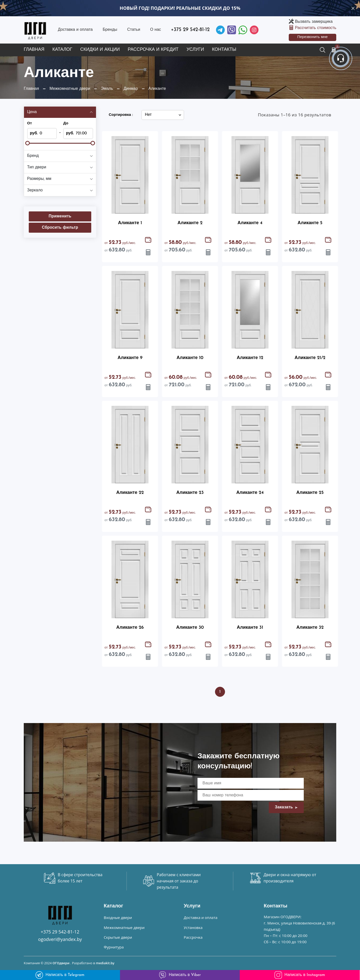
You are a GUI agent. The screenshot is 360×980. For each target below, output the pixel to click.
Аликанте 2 (190, 223)
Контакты (224, 50)
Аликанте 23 (190, 493)
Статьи (134, 30)
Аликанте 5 (310, 223)
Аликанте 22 (130, 493)
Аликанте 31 (250, 628)
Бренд (33, 156)
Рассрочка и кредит (153, 50)
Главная (34, 50)
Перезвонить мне (312, 37)
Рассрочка (193, 937)
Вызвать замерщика (314, 22)
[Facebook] (243, 30)
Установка (193, 927)
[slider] (27, 143)
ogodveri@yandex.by (60, 939)
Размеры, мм (39, 179)
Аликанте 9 (130, 358)
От (30, 123)
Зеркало (35, 190)
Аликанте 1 (130, 223)
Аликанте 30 (190, 628)
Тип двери (37, 167)
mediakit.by (105, 963)
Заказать (286, 807)
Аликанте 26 (130, 628)
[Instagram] (254, 30)
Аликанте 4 (250, 223)
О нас (156, 30)
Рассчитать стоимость (316, 28)
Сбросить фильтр (60, 228)
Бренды (110, 30)
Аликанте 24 (250, 493)
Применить (60, 216)
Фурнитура (114, 947)
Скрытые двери (118, 937)
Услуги (195, 50)
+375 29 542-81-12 (190, 30)
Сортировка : (121, 115)
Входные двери (118, 917)
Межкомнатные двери (124, 927)
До (66, 123)
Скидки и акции (100, 50)
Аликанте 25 (310, 493)
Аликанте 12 (250, 358)
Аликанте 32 (310, 628)
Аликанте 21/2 (310, 358)
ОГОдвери (61, 963)
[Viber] (232, 30)
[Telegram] (220, 30)
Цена (32, 112)
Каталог (62, 50)
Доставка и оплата (75, 30)
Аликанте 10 (190, 358)
